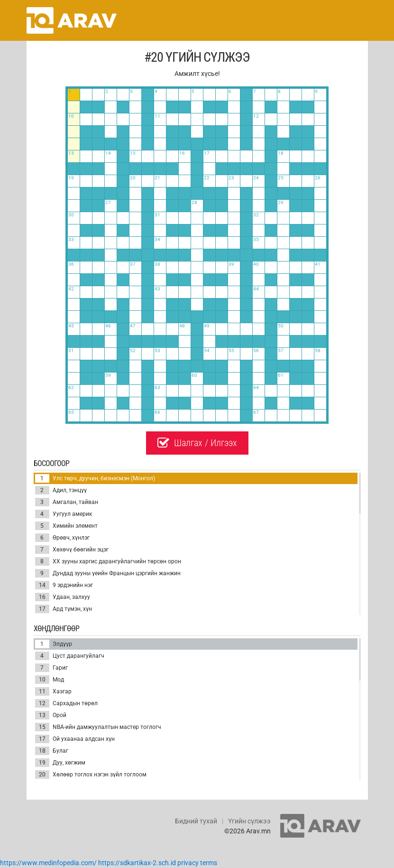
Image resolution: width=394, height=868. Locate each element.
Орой (51, 715)
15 (42, 727)
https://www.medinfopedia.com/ (48, 863)
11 (42, 691)
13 (42, 715)
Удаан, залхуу (63, 597)
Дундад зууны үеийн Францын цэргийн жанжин (108, 573)
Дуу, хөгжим (60, 763)
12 (42, 703)
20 (42, 775)
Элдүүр (54, 644)
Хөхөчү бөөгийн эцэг (72, 550)
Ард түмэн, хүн (64, 609)
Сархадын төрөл (66, 703)
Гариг (51, 668)
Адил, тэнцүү (61, 490)
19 (42, 763)
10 (42, 680)
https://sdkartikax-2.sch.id (137, 863)
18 (42, 751)
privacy (188, 863)
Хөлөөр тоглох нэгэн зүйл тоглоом (91, 775)
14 (42, 585)
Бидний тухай (196, 821)
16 (42, 597)
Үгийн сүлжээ (249, 821)
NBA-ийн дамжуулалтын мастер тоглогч (98, 727)
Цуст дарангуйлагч (70, 656)
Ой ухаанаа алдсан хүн (75, 739)
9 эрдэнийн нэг (64, 585)
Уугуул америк (64, 514)
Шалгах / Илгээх (197, 443)
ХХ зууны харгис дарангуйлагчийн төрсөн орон (108, 561)
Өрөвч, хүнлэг (62, 538)
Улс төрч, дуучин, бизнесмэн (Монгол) (95, 478)
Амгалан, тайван (67, 502)
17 (42, 609)
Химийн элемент (66, 526)
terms (209, 863)
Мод (50, 680)
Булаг (52, 751)
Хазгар (53, 691)
